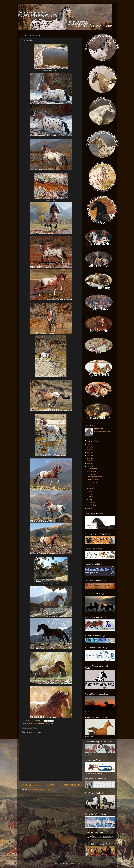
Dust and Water (93, 479)
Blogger (78, 864)
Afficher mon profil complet (103, 431)
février (91, 502)
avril (90, 497)
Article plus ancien (72, 785)
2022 (89, 453)
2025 (89, 444)
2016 (89, 508)
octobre (91, 474)
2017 (89, 466)
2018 (89, 464)
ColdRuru (100, 429)
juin (90, 491)
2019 (89, 461)
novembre (92, 472)
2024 (89, 447)
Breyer (36, 724)
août (90, 486)
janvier (91, 505)
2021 (89, 455)
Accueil (51, 785)
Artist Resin (30, 724)
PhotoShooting (50, 724)
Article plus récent (29, 785)
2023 (89, 450)
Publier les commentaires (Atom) (41, 789)
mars (90, 499)
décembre (92, 469)
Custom (42, 724)
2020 (89, 458)
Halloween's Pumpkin (95, 477)
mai (90, 494)
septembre (92, 483)
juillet (91, 488)
